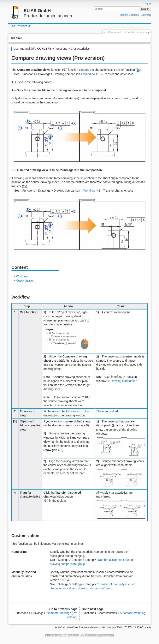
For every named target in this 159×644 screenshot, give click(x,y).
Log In (147, 4)
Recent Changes (129, 15)
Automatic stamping (133, 613)
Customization (25, 281)
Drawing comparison (124, 381)
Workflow (89, 74)
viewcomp (25, 26)
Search (145, 9)
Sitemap (146, 15)
